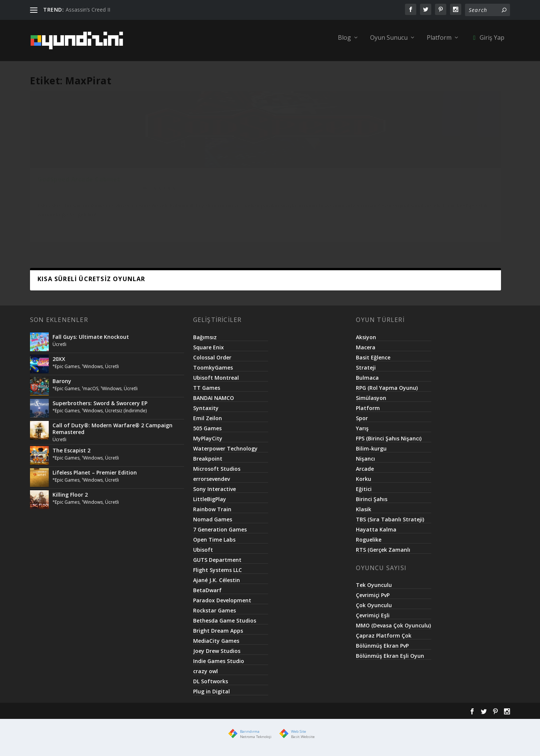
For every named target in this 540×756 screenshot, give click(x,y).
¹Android (109, 201)
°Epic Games (66, 372)
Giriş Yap (487, 43)
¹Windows (92, 372)
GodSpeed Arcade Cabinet (79, 192)
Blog (344, 43)
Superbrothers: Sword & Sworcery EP (100, 408)
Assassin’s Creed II (88, 10)
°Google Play (83, 201)
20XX (59, 364)
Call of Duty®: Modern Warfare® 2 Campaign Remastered (112, 434)
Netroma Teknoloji (256, 742)
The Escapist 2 (71, 456)
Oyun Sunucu (389, 43)
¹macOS (90, 394)
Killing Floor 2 (70, 500)
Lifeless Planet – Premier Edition (95, 478)
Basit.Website (303, 742)
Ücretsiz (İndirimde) (126, 416)
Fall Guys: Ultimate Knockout (91, 342)
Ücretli (127, 201)
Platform (439, 43)
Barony (62, 386)
